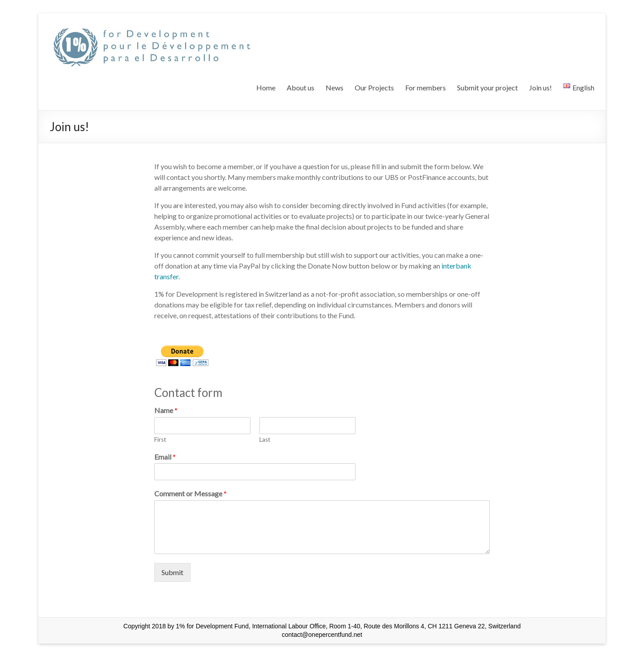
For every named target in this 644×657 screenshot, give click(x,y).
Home (266, 87)
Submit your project (487, 87)
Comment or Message (191, 493)
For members (426, 87)
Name (166, 410)
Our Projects (374, 87)
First (160, 439)
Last (265, 439)
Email (165, 457)
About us (301, 87)
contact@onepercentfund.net (322, 635)
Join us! (540, 87)
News (335, 87)
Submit (172, 572)
